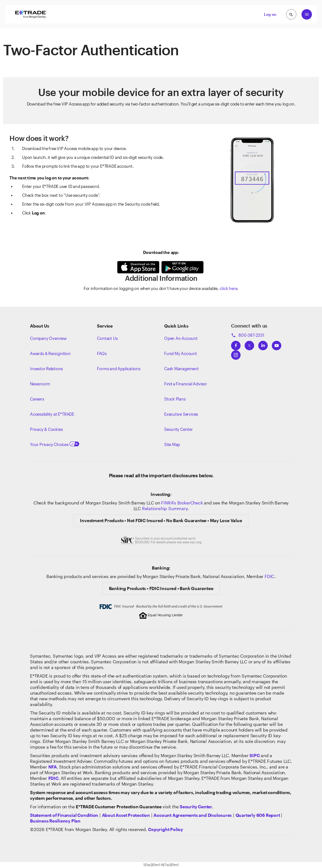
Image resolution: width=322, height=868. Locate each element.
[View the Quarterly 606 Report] (258, 815)
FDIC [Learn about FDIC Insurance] (269, 576)
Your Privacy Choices (55, 444)
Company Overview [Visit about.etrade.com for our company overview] (48, 338)
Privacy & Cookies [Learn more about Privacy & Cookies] (46, 429)
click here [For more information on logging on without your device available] (228, 288)
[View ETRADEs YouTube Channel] (277, 344)
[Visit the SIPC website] (254, 755)
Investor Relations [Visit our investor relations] (46, 369)
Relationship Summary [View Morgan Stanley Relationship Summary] (165, 508)
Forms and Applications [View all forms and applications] (119, 369)
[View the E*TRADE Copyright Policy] (166, 829)
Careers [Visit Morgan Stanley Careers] (37, 399)
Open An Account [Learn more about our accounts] (181, 338)
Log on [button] (270, 14)
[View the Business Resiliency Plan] (55, 821)
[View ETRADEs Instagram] (236, 353)
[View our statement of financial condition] (64, 815)
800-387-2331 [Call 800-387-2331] (247, 335)
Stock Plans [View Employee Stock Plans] (175, 399)
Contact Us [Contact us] (107, 338)
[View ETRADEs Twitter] (249, 344)
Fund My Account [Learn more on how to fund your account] (181, 353)
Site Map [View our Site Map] (172, 444)
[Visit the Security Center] (196, 807)
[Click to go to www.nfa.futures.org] (53, 767)
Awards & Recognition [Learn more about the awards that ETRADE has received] (50, 353)
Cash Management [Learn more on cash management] (182, 369)
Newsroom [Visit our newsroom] (40, 384)
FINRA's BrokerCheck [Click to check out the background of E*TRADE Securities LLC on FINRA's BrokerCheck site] (182, 503)
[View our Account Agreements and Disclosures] (193, 815)
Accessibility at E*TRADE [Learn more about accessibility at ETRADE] (52, 414)
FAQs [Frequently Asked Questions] (102, 353)
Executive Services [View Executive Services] (181, 414)
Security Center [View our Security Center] (179, 429)
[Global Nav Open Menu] (307, 14)
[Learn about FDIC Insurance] (53, 778)
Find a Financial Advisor (186, 384)
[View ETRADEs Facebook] (236, 344)
